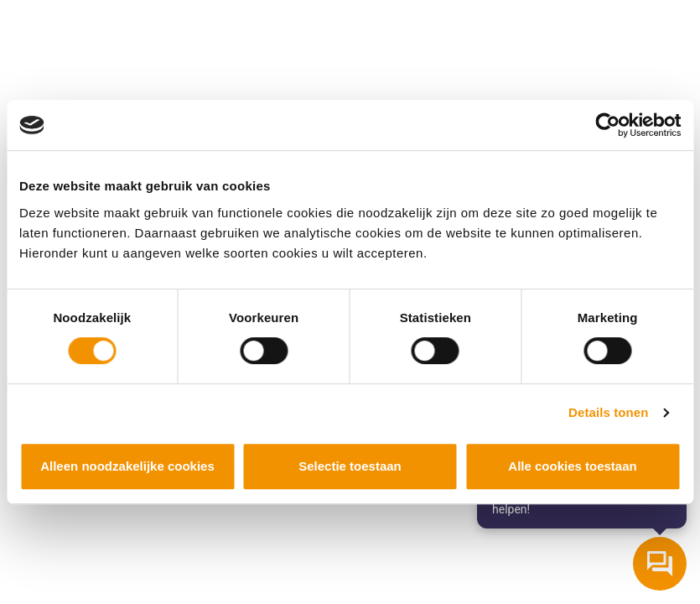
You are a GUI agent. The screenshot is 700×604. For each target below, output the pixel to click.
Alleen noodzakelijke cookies (127, 466)
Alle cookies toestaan (572, 466)
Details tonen (608, 412)
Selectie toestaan (350, 466)
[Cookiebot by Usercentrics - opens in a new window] (607, 125)
